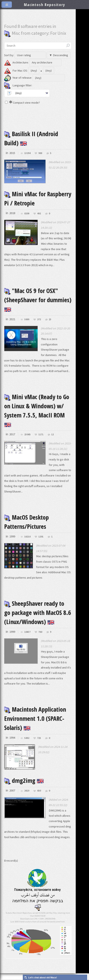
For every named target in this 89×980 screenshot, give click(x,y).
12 (52, 435)
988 (40, 153)
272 (39, 319)
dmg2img (24, 780)
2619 (27, 791)
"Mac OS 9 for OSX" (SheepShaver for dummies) (38, 299)
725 (39, 738)
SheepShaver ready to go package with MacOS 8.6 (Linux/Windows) (38, 613)
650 (39, 791)
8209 (27, 214)
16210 (27, 537)
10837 (27, 632)
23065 (27, 435)
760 (40, 632)
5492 (27, 738)
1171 (41, 435)
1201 (41, 537)
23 (50, 319)
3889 (27, 319)
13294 (27, 153)
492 (39, 214)
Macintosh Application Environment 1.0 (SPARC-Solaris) (35, 718)
